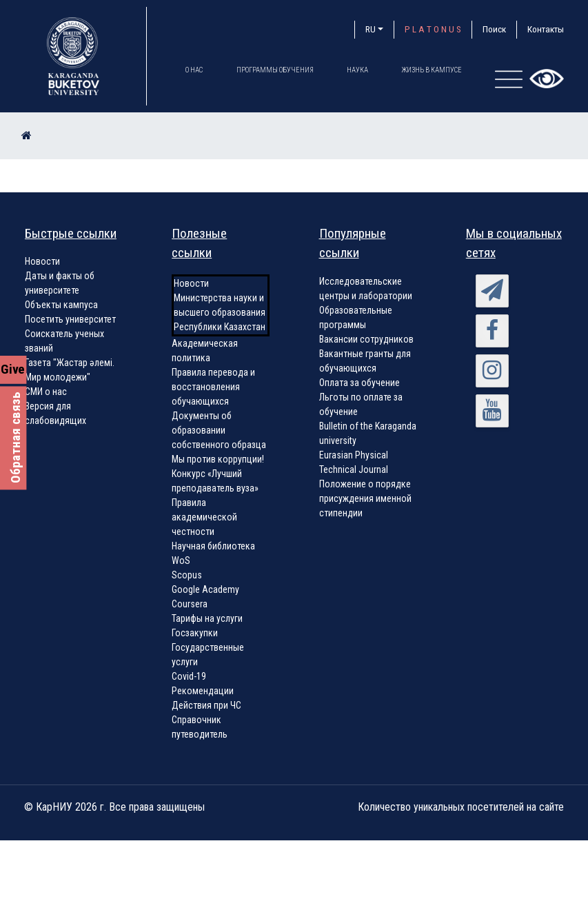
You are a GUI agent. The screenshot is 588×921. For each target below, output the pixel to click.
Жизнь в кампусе (435, 70)
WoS (181, 560)
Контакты (546, 30)
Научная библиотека (213, 546)
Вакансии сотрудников (366, 339)
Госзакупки (195, 633)
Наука (359, 70)
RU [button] (371, 30)
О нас (194, 70)
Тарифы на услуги (207, 618)
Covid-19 (189, 676)
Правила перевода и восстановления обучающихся (213, 387)
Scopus (187, 575)
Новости (42, 261)
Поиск (494, 30)
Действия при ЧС (206, 705)
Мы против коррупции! (218, 459)
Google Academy (205, 589)
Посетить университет (70, 319)
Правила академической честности (204, 517)
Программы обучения (276, 70)
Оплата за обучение (359, 383)
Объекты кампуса (61, 305)
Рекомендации (203, 691)
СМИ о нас (46, 392)
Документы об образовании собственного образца (219, 430)
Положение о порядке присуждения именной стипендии (365, 498)
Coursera (190, 604)
